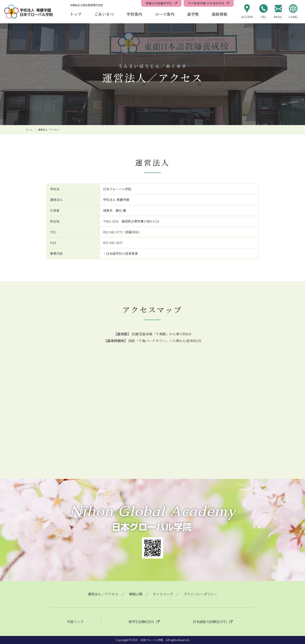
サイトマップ (163, 594)
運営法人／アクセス (103, 594)
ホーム (29, 130)
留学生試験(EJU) (141, 622)
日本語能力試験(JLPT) (210, 622)
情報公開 (136, 594)
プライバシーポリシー (200, 594)
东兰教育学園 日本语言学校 (206, 3)
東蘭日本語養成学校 (159, 3)
